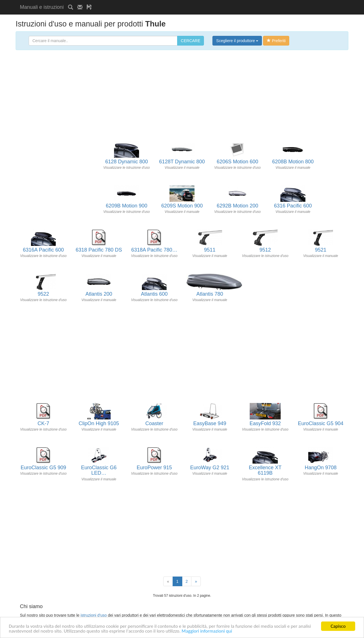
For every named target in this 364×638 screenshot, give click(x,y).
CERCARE (191, 41)
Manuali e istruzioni (42, 7)
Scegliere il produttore (237, 41)
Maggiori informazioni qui (207, 631)
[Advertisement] (163, 2)
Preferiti (276, 41)
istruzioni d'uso (94, 615)
